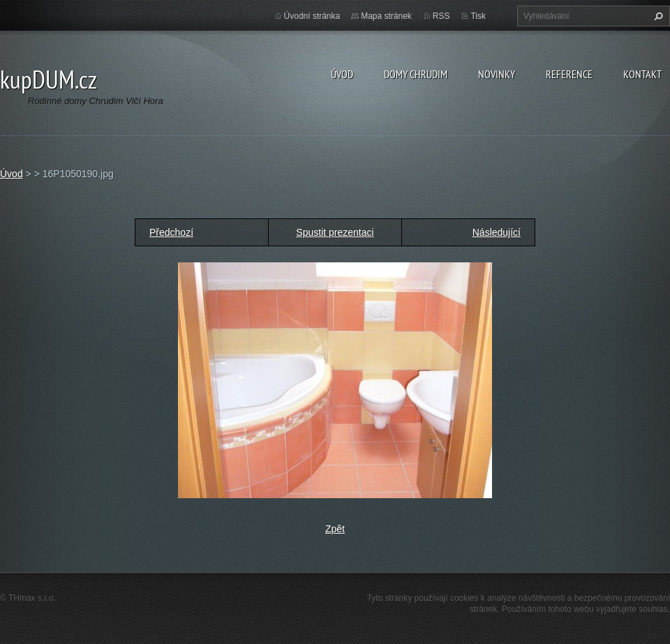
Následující (497, 232)
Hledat (657, 16)
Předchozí (171, 232)
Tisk (478, 16)
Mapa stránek (386, 16)
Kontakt (642, 74)
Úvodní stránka (312, 16)
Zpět (335, 529)
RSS (441, 16)
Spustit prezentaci (335, 232)
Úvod (342, 74)
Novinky (497, 74)
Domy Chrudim (416, 74)
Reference (569, 74)
